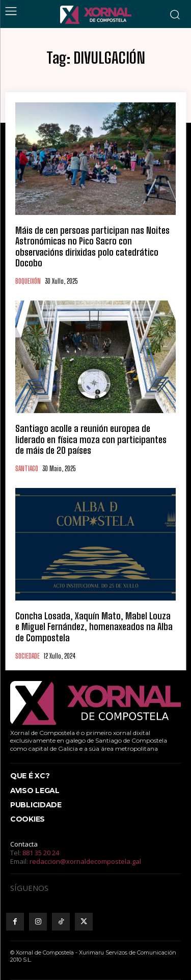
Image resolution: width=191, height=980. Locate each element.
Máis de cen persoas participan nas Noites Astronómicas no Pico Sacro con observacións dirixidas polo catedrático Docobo (92, 247)
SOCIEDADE (28, 656)
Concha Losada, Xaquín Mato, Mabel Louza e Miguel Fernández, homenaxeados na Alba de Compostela (94, 627)
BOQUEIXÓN (28, 281)
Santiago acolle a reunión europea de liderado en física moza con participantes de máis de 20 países (91, 439)
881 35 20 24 (41, 853)
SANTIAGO (27, 469)
